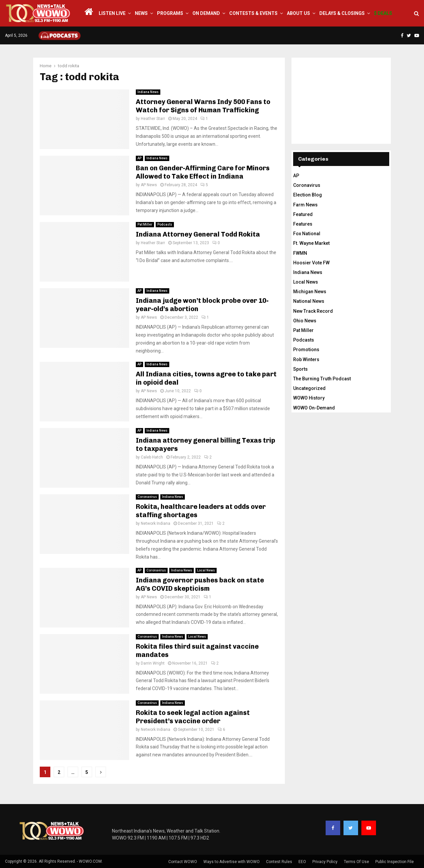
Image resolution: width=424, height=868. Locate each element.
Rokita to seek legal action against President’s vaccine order (193, 717)
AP (139, 158)
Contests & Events (253, 13)
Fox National (307, 234)
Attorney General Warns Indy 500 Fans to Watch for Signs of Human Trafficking (203, 106)
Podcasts (165, 224)
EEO (302, 862)
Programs (170, 13)
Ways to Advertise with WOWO (232, 862)
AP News (149, 185)
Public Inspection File (395, 862)
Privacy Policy (325, 862)
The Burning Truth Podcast (322, 379)
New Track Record (313, 311)
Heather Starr (153, 119)
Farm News (305, 205)
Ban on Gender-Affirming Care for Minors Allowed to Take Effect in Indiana (203, 172)
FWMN (300, 253)
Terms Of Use (356, 862)
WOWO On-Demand (314, 408)
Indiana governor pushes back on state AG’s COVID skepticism (200, 584)
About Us (298, 13)
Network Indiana (156, 523)
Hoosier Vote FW (311, 263)
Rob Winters (306, 359)
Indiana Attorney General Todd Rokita (198, 234)
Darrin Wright (153, 663)
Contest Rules (279, 862)
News (141, 13)
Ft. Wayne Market (311, 243)
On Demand (206, 13)
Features (303, 224)
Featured (303, 214)
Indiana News (148, 92)
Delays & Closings (342, 13)
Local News (206, 570)
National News (309, 301)
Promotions (306, 350)
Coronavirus (147, 497)
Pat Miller (145, 224)
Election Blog (308, 195)
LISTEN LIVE (112, 13)
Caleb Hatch (152, 457)
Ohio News (305, 321)
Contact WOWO (183, 862)
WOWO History (309, 398)
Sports (300, 369)
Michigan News (310, 292)
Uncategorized (309, 388)
